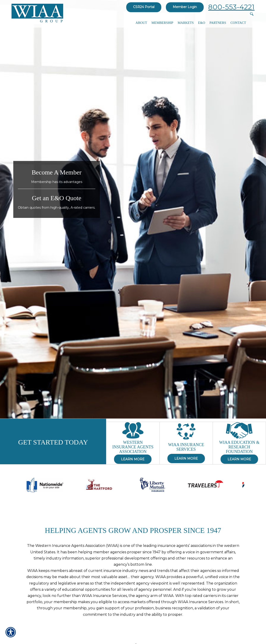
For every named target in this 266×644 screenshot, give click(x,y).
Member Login (185, 7)
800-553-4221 (231, 7)
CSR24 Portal (144, 7)
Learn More (133, 459)
